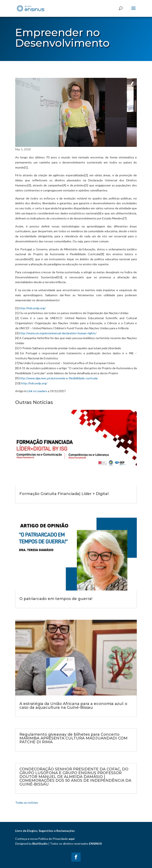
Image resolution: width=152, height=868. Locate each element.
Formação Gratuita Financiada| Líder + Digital (64, 494)
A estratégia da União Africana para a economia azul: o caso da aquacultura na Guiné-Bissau (73, 706)
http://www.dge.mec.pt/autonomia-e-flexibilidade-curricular (59, 378)
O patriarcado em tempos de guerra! (56, 599)
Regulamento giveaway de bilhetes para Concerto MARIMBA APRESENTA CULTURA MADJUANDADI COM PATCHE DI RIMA (73, 738)
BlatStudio (40, 843)
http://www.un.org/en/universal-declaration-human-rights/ (58, 333)
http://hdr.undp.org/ (32, 308)
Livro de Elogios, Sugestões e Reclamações (45, 831)
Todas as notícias (27, 802)
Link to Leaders (37, 391)
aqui (71, 839)
